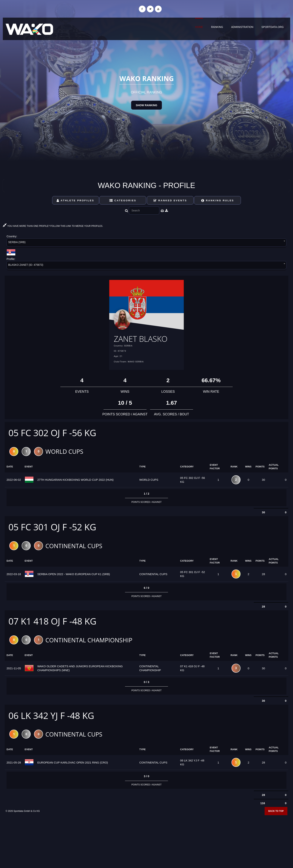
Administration (242, 27)
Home (199, 27)
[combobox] (146, 243)
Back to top (276, 812)
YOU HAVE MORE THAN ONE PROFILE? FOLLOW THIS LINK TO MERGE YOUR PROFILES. (53, 226)
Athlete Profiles (75, 200)
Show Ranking (146, 105)
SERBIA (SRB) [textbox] (17, 242)
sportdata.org (273, 27)
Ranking (217, 27)
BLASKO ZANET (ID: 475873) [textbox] (26, 265)
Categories (123, 200)
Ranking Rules (218, 200)
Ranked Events (170, 200)
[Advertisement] (146, 841)
